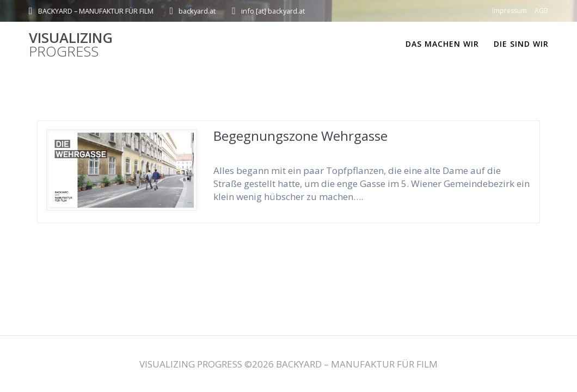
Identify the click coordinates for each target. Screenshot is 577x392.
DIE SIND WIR (521, 44)
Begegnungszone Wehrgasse (300, 136)
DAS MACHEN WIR (442, 44)
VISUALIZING (71, 45)
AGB (541, 11)
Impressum (510, 11)
